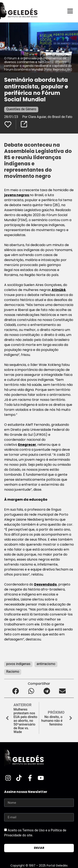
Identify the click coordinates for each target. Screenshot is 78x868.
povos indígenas (18, 664)
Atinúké (59, 290)
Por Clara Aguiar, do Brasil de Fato (47, 117)
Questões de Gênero (21, 109)
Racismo (13, 672)
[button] (16, 691)
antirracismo (46, 664)
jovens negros (17, 195)
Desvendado (45, 584)
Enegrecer (27, 445)
